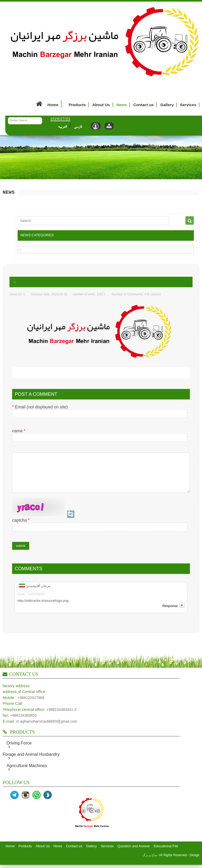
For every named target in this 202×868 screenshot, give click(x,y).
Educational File (166, 853)
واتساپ (37, 802)
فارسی (78, 127)
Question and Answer (134, 853)
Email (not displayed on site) (40, 407)
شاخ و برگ (150, 862)
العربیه (62, 127)
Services (188, 105)
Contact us (144, 105)
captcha (21, 527)
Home (46, 104)
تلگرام (14, 802)
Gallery (167, 105)
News (122, 105)
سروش (48, 802)
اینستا (26, 802)
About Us (101, 105)
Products (77, 105)
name (19, 431)
